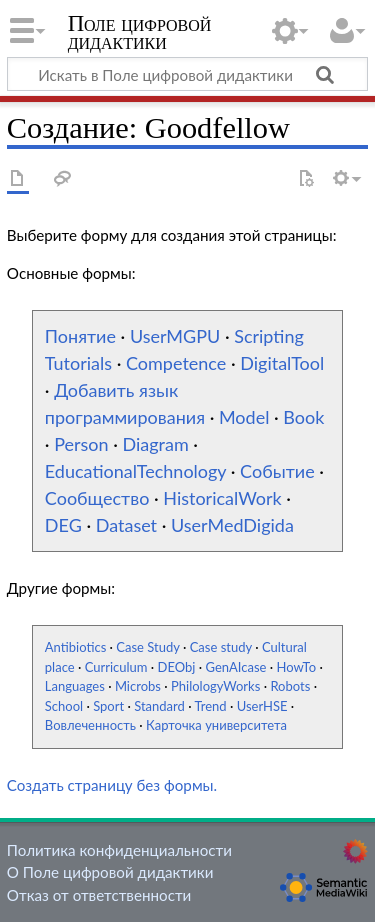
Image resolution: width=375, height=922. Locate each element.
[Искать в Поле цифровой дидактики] (187, 74)
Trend (211, 706)
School (64, 706)
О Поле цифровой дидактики (110, 872)
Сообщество (97, 498)
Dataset (126, 525)
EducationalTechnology (135, 471)
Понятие (80, 336)
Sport (108, 706)
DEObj (177, 667)
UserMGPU (175, 336)
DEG (63, 525)
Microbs (138, 686)
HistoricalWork (222, 498)
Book (303, 417)
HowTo (297, 667)
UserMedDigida (232, 525)
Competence (176, 363)
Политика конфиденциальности (119, 850)
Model (244, 417)
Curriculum (116, 667)
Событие (277, 471)
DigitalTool (282, 363)
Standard (159, 706)
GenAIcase (236, 667)
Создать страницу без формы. (112, 785)
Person (81, 444)
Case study (221, 647)
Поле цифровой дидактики (140, 34)
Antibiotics (75, 647)
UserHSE (262, 706)
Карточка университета (216, 725)
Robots (290, 686)
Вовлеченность (90, 725)
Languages (75, 686)
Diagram (155, 444)
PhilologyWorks (215, 686)
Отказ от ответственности (99, 895)
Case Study (147, 647)
